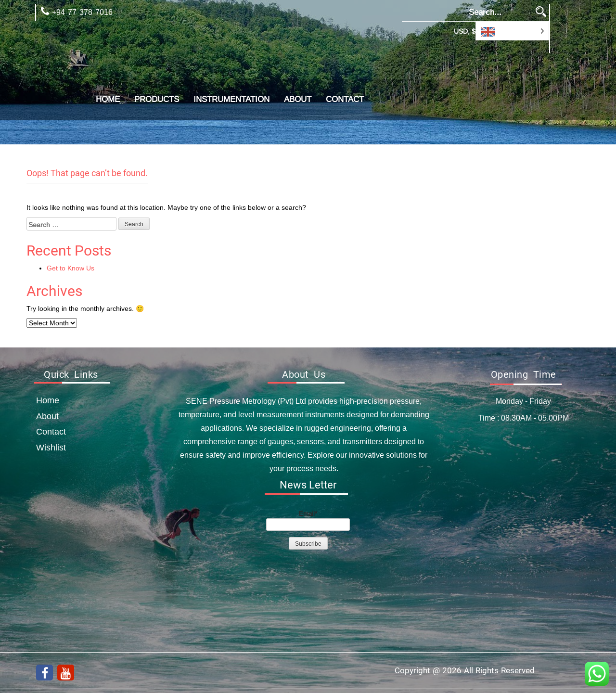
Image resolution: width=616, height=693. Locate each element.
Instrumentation (231, 99)
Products (157, 99)
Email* (308, 520)
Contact (345, 99)
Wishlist (51, 447)
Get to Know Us (71, 268)
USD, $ (465, 31)
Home (108, 99)
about (298, 99)
